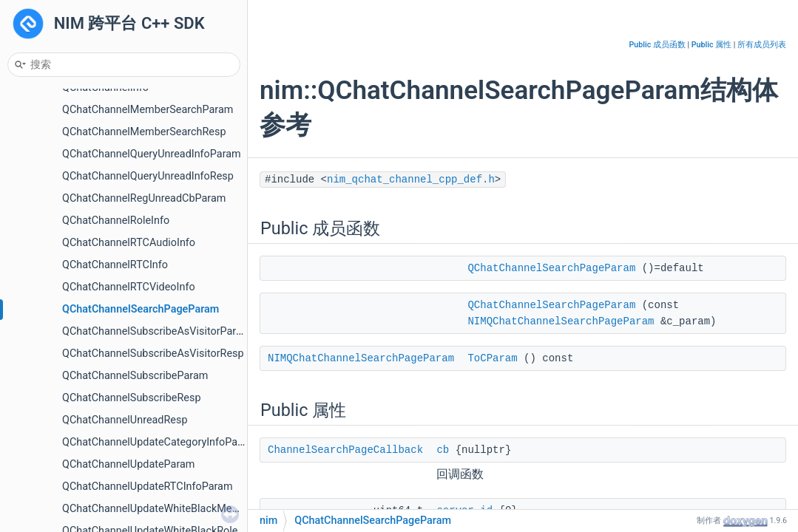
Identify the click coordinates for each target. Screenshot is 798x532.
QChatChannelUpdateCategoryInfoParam (159, 442)
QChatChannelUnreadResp (125, 420)
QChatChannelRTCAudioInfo (129, 243)
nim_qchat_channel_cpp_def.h (411, 180)
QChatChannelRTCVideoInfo (129, 287)
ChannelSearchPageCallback (345, 450)
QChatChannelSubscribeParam (135, 376)
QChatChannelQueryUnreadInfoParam (152, 154)
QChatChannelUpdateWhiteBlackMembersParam (177, 509)
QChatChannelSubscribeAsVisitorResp (153, 354)
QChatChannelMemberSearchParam (148, 110)
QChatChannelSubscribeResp (132, 398)
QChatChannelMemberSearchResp (144, 132)
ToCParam (492, 358)
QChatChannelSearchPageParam (141, 309)
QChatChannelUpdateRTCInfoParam (148, 487)
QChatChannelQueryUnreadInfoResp (148, 176)
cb (443, 450)
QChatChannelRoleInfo (116, 221)
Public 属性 (711, 45)
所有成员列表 (762, 45)
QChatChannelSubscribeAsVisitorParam (156, 331)
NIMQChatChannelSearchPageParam (561, 321)
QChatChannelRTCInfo (115, 265)
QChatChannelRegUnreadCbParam (144, 198)
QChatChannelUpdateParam (128, 464)
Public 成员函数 (657, 45)
